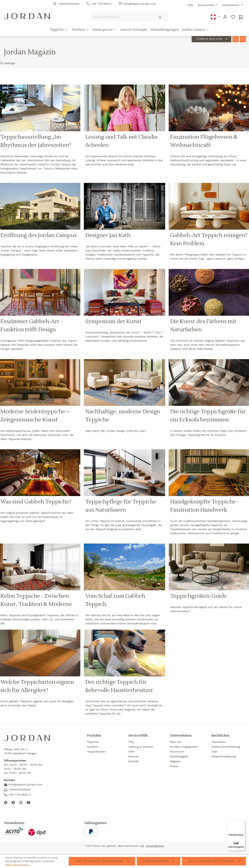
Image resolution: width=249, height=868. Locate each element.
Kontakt (134, 761)
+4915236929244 (66, 4)
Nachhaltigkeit (179, 756)
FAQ (131, 742)
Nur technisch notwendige (100, 861)
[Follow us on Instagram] (21, 802)
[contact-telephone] (236, 39)
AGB (214, 752)
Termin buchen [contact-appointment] (210, 39)
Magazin (175, 761)
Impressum (219, 742)
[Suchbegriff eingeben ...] (122, 17)
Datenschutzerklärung (226, 747)
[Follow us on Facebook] (13, 802)
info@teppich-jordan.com (137, 4)
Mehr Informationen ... (18, 865)
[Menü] (243, 823)
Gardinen (93, 747)
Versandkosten (155, 846)
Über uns (176, 742)
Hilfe (131, 752)
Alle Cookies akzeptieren (212, 861)
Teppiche (57, 30)
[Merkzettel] (233, 17)
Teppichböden (96, 752)
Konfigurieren (157, 861)
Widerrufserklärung (224, 756)
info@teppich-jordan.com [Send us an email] (23, 785)
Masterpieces (103, 30)
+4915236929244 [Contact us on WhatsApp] (17, 790)
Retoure (134, 756)
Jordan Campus (194, 30)
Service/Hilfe (207, 5)
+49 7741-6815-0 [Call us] (17, 795)
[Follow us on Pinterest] (6, 802)
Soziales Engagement (184, 747)
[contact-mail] (243, 39)
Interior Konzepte (134, 30)
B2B (190, 5)
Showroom (177, 752)
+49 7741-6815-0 (99, 4)
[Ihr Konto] (225, 17)
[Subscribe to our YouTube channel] (28, 802)
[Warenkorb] (241, 17)
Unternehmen (231, 5)
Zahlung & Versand (141, 747)
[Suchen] (160, 17)
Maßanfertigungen (165, 30)
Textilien (79, 30)
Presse (174, 766)
